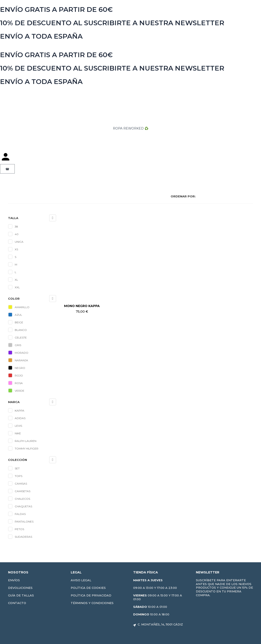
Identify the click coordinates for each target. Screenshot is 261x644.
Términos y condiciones (92, 603)
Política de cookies (88, 588)
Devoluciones (20, 588)
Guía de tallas (21, 595)
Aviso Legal (81, 580)
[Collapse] (53, 218)
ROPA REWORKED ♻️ (130, 128)
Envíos (14, 580)
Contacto (17, 603)
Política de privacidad (91, 595)
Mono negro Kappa (82, 306)
